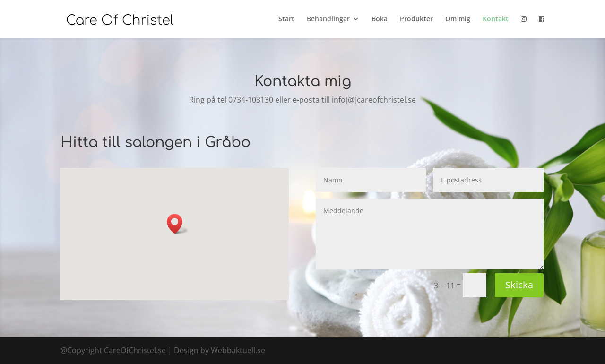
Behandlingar (328, 19)
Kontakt (496, 19)
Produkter (416, 19)
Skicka (519, 285)
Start (286, 19)
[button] (178, 224)
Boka (380, 19)
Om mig (458, 19)
